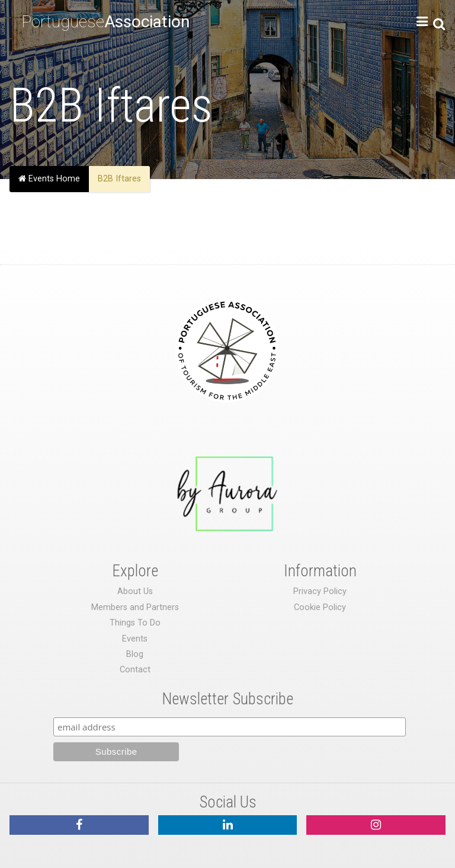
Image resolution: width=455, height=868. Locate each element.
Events (135, 639)
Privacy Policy (320, 591)
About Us (135, 591)
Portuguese (105, 22)
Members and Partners (135, 607)
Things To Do (135, 623)
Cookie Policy (320, 607)
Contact (135, 670)
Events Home (49, 179)
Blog (135, 654)
